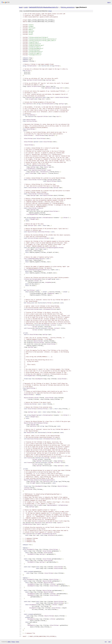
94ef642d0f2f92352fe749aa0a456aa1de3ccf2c (44, 7)
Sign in (109, 2)
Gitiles (9, 642)
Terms (17, 642)
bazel (21, 7)
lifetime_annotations (68, 7)
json (109, 642)
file (50, 11)
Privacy (13, 642)
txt (106, 642)
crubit (26, 7)
